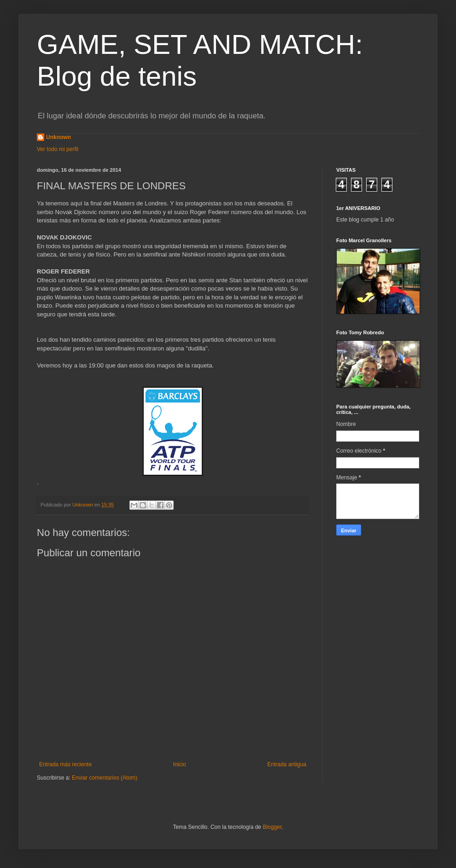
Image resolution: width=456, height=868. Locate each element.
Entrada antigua (287, 764)
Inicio (180, 764)
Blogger (272, 827)
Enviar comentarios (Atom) (105, 778)
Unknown (58, 137)
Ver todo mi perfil (58, 149)
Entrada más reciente (65, 764)
